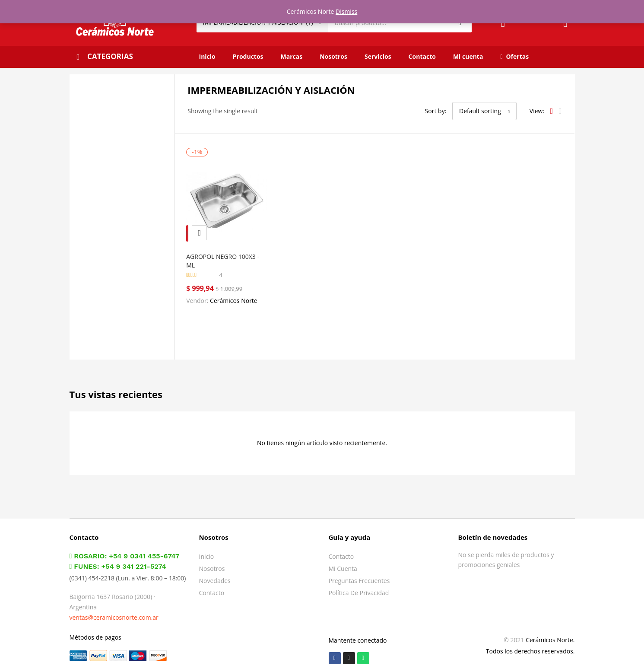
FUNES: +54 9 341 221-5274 (118, 560)
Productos (248, 56)
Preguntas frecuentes (359, 575)
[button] (484, 111)
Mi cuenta (468, 56)
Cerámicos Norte (238, 295)
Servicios (378, 56)
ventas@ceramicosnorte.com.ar (114, 611)
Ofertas (514, 56)
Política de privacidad (359, 587)
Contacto (422, 56)
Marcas (292, 56)
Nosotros (333, 56)
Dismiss (346, 11)
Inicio (207, 56)
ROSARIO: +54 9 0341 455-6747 (125, 550)
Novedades (215, 575)
